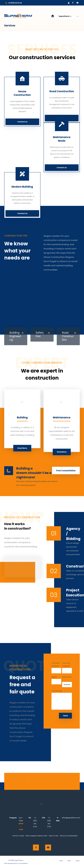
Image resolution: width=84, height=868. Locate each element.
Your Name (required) (56, 668)
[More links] (78, 18)
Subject (56, 680)
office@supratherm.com (71, 818)
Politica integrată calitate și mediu (36, 836)
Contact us (22, 122)
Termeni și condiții (18, 836)
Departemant (67, 682)
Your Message (62, 700)
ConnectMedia (23, 863)
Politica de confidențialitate (69, 836)
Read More (22, 448)
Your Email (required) (67, 668)
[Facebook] (73, 3)
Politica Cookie (54, 836)
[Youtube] (77, 3)
